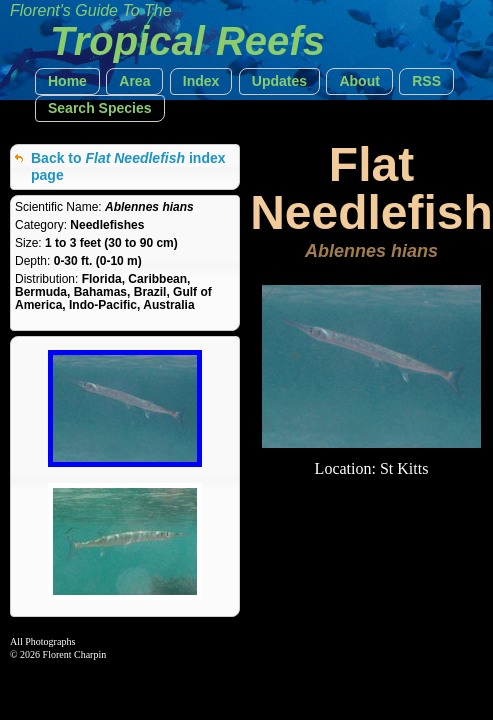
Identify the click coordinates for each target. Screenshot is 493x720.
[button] (67, 81)
